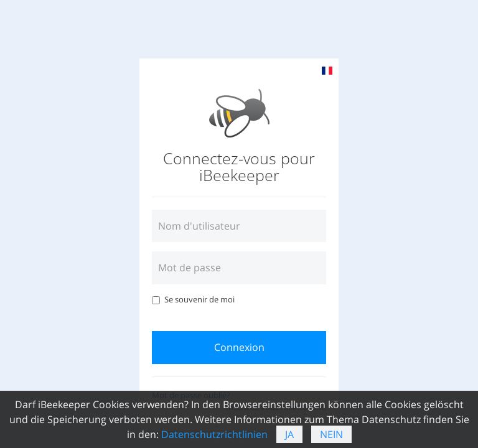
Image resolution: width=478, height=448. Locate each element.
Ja (289, 434)
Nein (331, 434)
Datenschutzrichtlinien (214, 434)
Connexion (239, 347)
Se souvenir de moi (193, 299)
